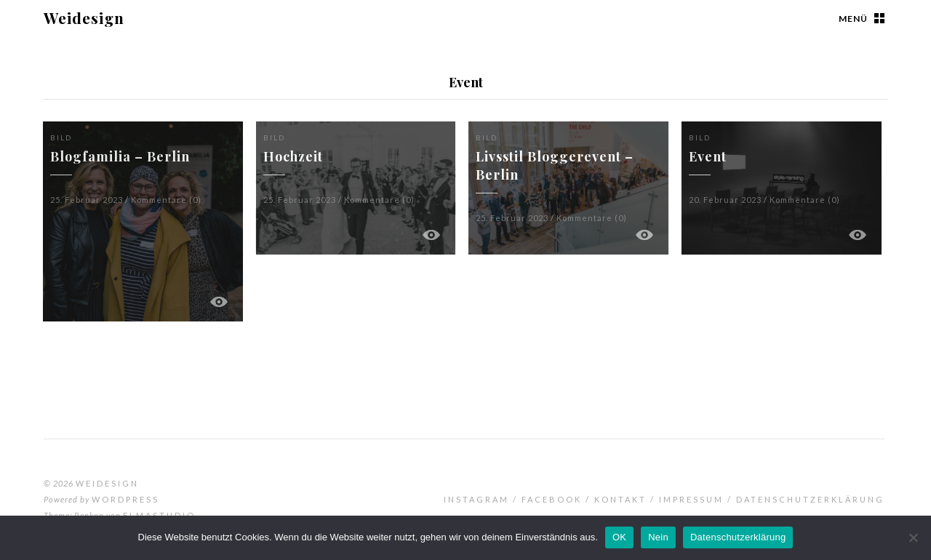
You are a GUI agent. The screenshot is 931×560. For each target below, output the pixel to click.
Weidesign (84, 17)
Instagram (476, 499)
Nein (658, 537)
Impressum (691, 499)
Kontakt (620, 499)
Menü (853, 19)
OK (619, 537)
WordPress (125, 499)
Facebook (552, 499)
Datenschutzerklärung (810, 499)
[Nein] (913, 537)
